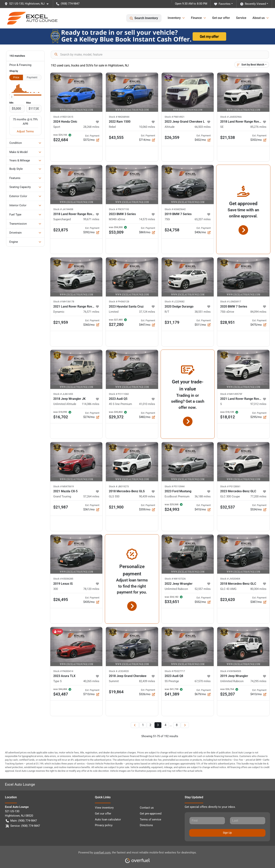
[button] (28, 4)
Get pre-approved (151, 814)
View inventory (104, 808)
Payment (32, 77)
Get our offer (221, 18)
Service (241, 18)
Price (16, 77)
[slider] (12, 97)
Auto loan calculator (108, 819)
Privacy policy (104, 825)
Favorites (222, 4)
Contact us (147, 808)
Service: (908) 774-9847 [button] (23, 826)
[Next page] (185, 725)
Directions (146, 825)
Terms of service (150, 819)
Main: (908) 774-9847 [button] (21, 821)
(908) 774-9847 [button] (68, 4)
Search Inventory (144, 18)
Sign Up (227, 833)
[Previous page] (135, 725)
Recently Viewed (253, 4)
